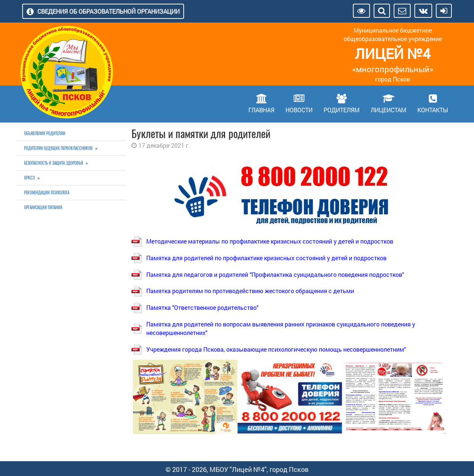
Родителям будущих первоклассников (58, 148)
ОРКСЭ (29, 178)
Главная (261, 110)
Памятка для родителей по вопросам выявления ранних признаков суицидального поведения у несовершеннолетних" (281, 328)
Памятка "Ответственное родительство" (202, 307)
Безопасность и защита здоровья (54, 163)
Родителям (342, 110)
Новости (299, 110)
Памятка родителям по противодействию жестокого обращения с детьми (250, 291)
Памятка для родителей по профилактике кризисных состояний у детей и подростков (266, 258)
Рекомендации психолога (47, 193)
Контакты (433, 110)
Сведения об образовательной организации (109, 11)
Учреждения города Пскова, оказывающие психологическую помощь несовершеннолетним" (276, 349)
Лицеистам (388, 110)
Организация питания (43, 207)
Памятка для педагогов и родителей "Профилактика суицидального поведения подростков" (275, 274)
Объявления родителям (45, 133)
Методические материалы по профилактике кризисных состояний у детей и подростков (270, 241)
